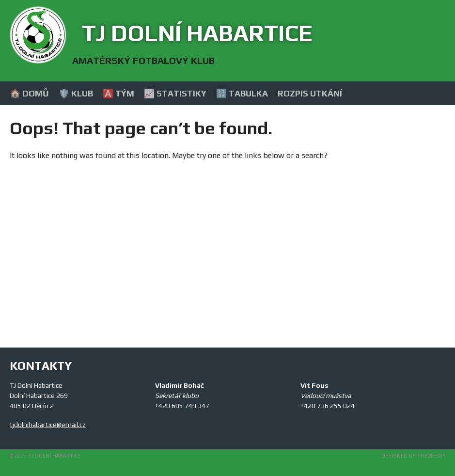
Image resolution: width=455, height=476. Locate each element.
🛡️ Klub (76, 93)
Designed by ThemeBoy (414, 456)
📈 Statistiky (175, 93)
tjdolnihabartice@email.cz (48, 425)
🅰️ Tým (118, 93)
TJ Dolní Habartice (197, 33)
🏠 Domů (29, 93)
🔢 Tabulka (242, 93)
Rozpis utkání (310, 93)
